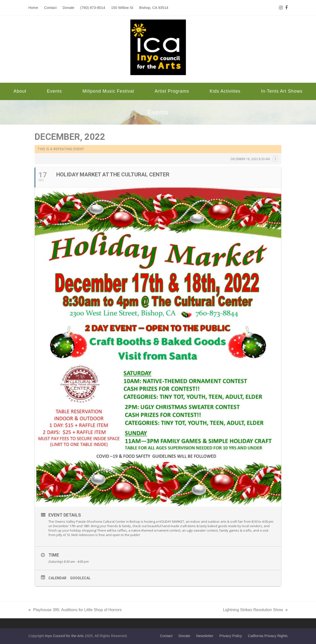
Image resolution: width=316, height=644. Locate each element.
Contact (166, 636)
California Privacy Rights (268, 636)
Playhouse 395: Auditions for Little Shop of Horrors (75, 610)
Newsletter (205, 636)
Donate (184, 636)
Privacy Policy (231, 636)
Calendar (57, 578)
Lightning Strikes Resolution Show (255, 610)
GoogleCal (80, 578)
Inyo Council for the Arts (64, 636)
